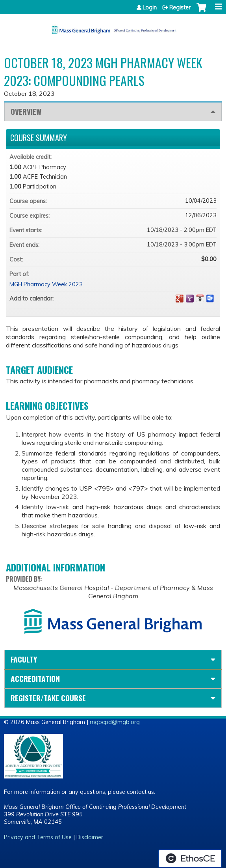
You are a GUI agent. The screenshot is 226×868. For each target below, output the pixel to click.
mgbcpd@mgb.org (115, 722)
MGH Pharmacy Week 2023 (46, 284)
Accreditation (35, 679)
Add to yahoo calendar (190, 299)
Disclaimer (90, 837)
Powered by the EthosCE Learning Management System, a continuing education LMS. (190, 859)
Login (150, 7)
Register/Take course (48, 698)
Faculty (24, 659)
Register (180, 7)
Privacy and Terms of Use (38, 837)
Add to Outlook (210, 299)
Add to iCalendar (200, 298)
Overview (26, 111)
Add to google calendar (180, 299)
